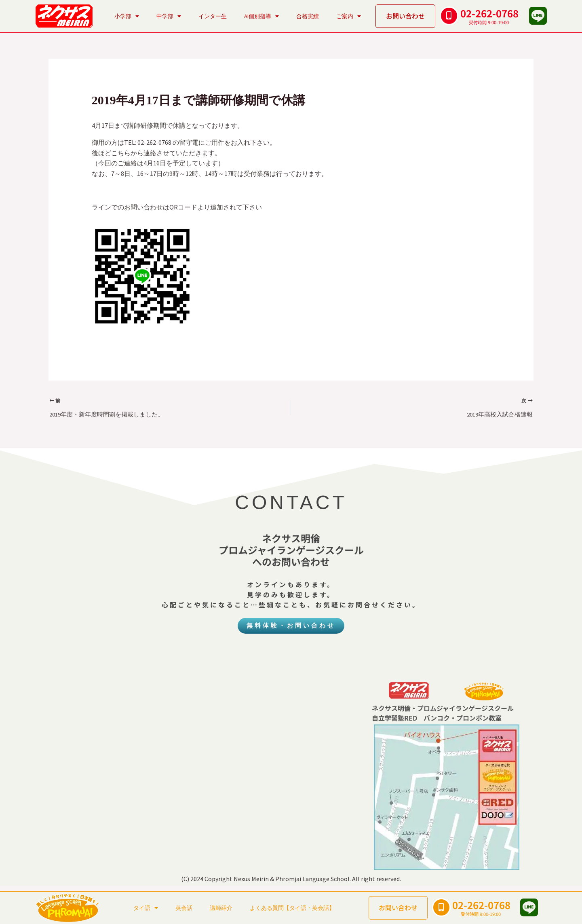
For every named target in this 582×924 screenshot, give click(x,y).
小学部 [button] (127, 16)
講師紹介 (221, 908)
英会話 (184, 908)
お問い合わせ (405, 16)
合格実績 (308, 16)
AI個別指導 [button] (261, 16)
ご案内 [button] (349, 16)
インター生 (213, 16)
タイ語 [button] (146, 908)
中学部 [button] (169, 16)
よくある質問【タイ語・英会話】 (292, 908)
